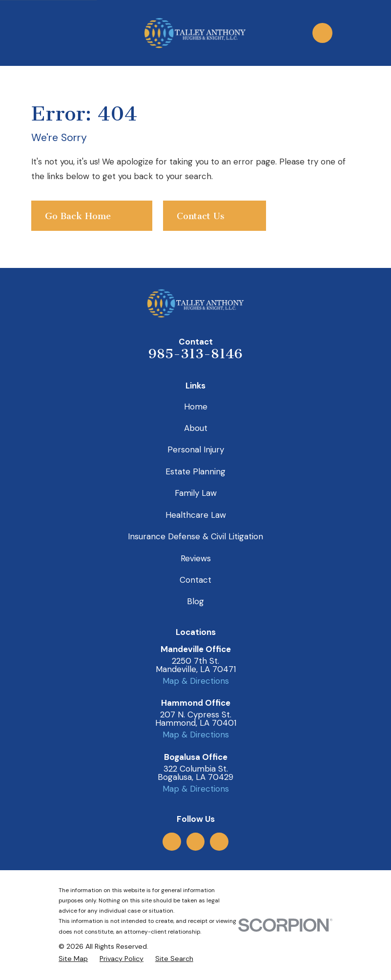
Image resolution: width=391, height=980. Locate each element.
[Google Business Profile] (172, 841)
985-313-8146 (195, 354)
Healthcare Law (196, 515)
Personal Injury (196, 449)
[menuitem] (73, 959)
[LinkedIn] (219, 841)
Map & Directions (196, 681)
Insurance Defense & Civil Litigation (195, 536)
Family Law (196, 493)
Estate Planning (195, 471)
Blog (195, 601)
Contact (195, 580)
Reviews (196, 558)
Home (196, 407)
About (196, 428)
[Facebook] (195, 841)
